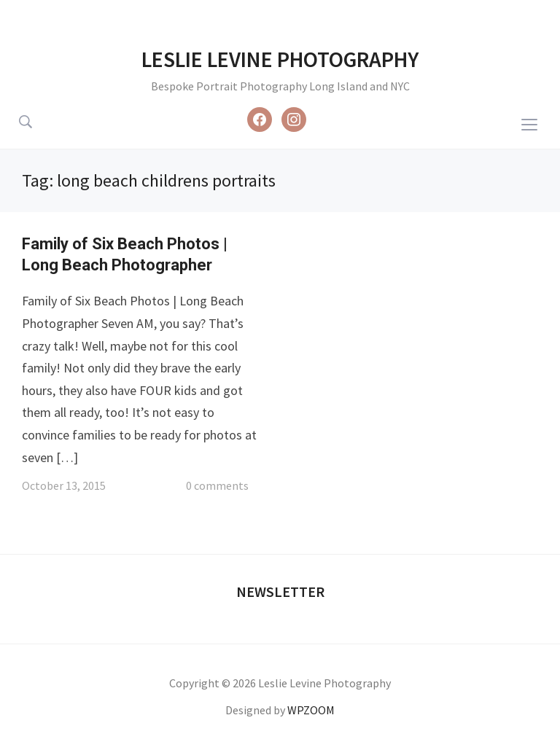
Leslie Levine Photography (280, 59)
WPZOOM (311, 710)
